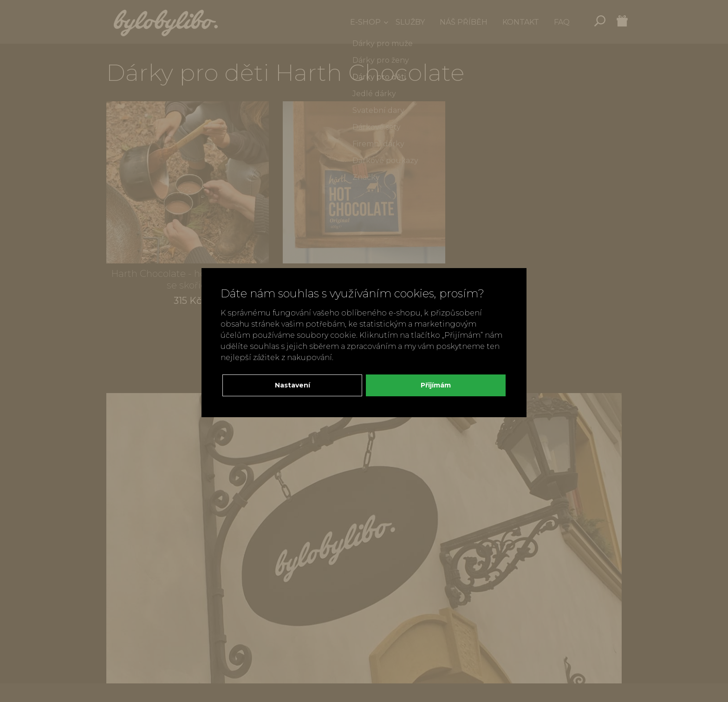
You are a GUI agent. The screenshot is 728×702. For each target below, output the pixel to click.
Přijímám (436, 385)
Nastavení (292, 385)
